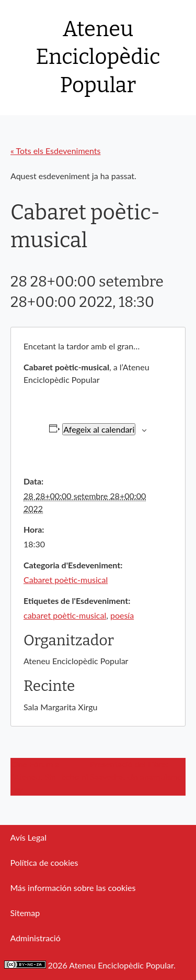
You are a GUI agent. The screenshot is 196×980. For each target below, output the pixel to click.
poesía (122, 615)
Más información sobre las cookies (73, 888)
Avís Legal (28, 837)
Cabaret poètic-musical (66, 580)
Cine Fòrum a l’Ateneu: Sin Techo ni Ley (49, 777)
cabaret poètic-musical (65, 615)
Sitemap (25, 913)
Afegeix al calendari (99, 429)
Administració (36, 938)
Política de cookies (44, 862)
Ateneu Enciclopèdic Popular (98, 57)
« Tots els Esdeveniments (56, 151)
